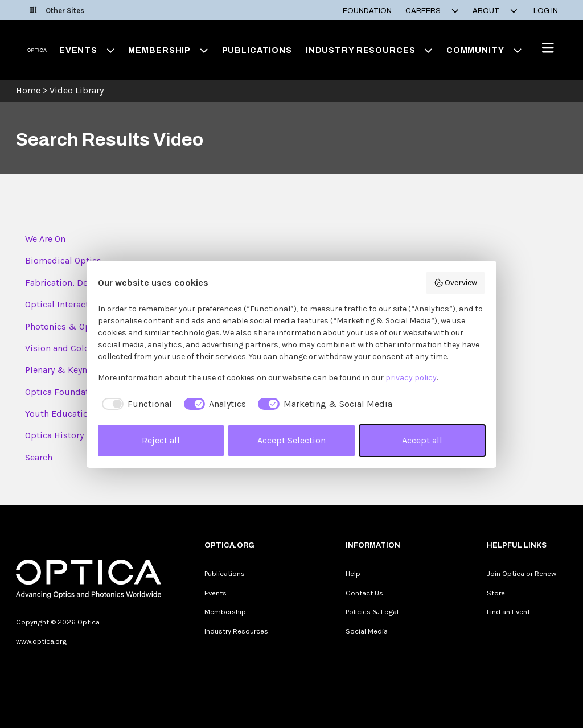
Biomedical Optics (63, 260)
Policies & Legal (372, 612)
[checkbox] (135, 404)
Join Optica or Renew (522, 573)
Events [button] (87, 50)
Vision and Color (59, 348)
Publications (257, 50)
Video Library (77, 90)
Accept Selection (291, 440)
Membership (225, 612)
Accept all (422, 440)
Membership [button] (168, 50)
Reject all (161, 440)
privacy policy (411, 378)
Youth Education (59, 414)
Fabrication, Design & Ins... (81, 283)
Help (353, 573)
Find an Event (508, 612)
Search (39, 457)
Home (28, 90)
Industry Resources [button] (369, 50)
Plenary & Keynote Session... (82, 370)
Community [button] (484, 50)
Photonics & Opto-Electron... (83, 326)
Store (496, 593)
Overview (456, 283)
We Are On (45, 239)
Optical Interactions (66, 304)
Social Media (367, 631)
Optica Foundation (63, 392)
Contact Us (364, 593)
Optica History (54, 435)
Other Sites (57, 11)
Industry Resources (236, 631)
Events (215, 593)
